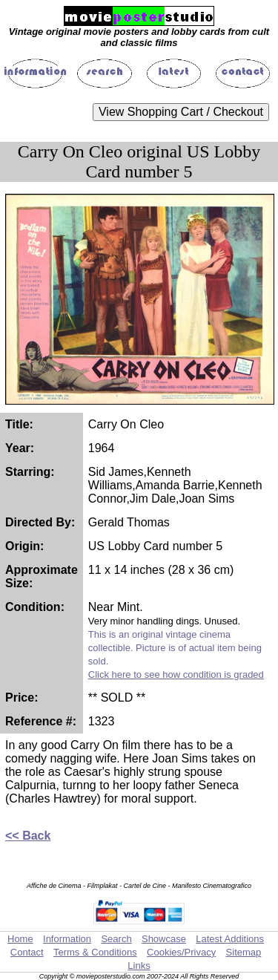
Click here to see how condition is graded (176, 674)
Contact (27, 952)
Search (116, 939)
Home (20, 939)
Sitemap (244, 952)
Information (67, 939)
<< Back (28, 836)
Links (139, 966)
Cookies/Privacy (181, 952)
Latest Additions (230, 939)
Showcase (164, 939)
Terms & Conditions (95, 952)
